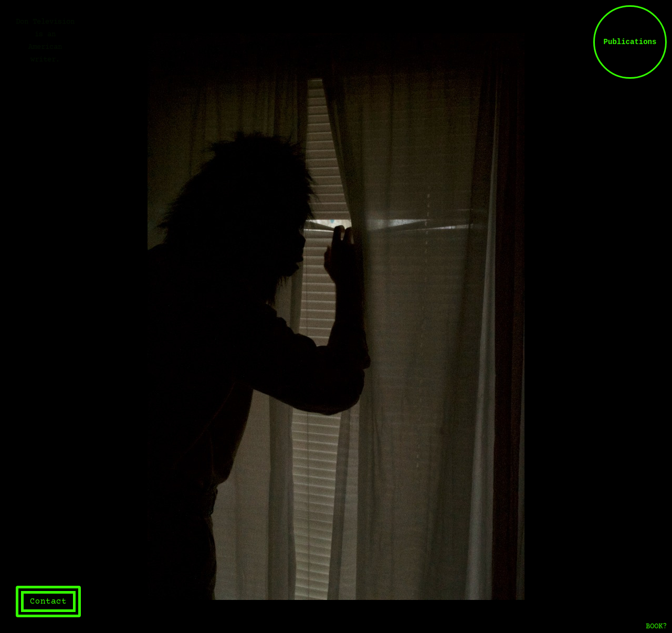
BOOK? (656, 627)
